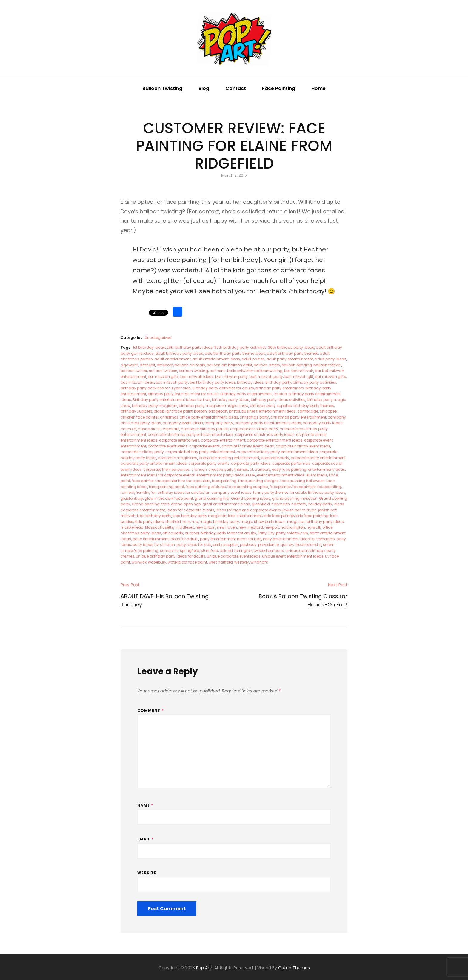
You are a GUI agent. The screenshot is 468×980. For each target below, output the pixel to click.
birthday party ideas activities (278, 400)
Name (145, 805)
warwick (139, 562)
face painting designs (258, 481)
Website (147, 873)
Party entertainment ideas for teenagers (299, 539)
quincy (287, 545)
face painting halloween (302, 481)
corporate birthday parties (205, 429)
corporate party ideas (251, 463)
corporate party (275, 458)
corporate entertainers (179, 440)
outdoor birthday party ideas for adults (220, 533)
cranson (199, 469)
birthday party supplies (271, 406)
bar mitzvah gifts (163, 377)
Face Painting (279, 88)
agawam (129, 365)
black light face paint (173, 411)
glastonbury (132, 498)
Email (145, 839)
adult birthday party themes (292, 353)
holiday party (320, 504)
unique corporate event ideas (234, 556)
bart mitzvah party (266, 377)
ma (195, 522)
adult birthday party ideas (179, 353)
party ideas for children (154, 545)
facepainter (280, 487)
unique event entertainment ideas (293, 556)
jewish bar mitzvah (300, 510)
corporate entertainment (223, 440)
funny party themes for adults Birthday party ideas (299, 492)
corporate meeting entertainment (229, 458)
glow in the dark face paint (169, 498)
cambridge (308, 411)
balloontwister (240, 371)
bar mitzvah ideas (197, 377)
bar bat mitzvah (299, 371)
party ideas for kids (194, 545)
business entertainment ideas (269, 411)
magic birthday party (219, 522)
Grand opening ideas (251, 498)
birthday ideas (250, 382)
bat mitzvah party (172, 382)
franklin (143, 492)
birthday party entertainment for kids (254, 394)
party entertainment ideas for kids (231, 539)
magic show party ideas (263, 522)
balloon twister (134, 371)
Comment (151, 710)
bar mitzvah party (231, 377)
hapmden (281, 504)
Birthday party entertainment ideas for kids (171, 400)
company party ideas (323, 423)
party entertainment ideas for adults (166, 539)
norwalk (314, 527)
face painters (198, 481)
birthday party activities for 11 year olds (156, 388)
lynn (186, 522)
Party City (266, 533)
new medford (251, 527)
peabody (248, 545)
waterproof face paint (187, 562)
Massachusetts (159, 527)
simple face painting (140, 551)
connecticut (149, 429)
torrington (243, 551)
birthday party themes (314, 406)
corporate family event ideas (248, 446)
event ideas (317, 475)
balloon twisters (163, 371)
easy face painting (289, 469)
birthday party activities (314, 382)
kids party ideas (149, 522)
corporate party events (209, 463)
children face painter (140, 417)
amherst (147, 365)
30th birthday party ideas (291, 347)
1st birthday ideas (149, 347)
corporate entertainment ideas (275, 440)
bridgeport (218, 411)
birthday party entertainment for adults (183, 394)
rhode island (306, 545)
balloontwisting (268, 371)
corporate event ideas (168, 446)
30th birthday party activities (240, 347)
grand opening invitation (295, 498)
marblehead (132, 527)
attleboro (165, 365)
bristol (234, 411)
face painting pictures (206, 487)
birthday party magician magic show (214, 406)
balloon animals (190, 365)
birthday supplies (136, 411)
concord (128, 429)
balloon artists (267, 365)
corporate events (205, 446)
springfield (190, 551)
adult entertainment (173, 359)
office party (173, 533)
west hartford (221, 562)
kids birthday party (154, 516)
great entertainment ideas (226, 504)
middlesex (184, 527)
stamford (210, 551)
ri (320, 545)
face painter (143, 481)
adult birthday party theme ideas (235, 353)
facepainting (329, 487)
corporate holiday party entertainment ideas (277, 452)
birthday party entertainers (280, 388)
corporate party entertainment (318, 458)
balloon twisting (193, 371)
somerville (169, 551)
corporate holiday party (142, 452)
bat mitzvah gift (299, 377)
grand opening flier (212, 498)
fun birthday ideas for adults (177, 492)
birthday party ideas (231, 400)
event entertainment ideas (281, 475)
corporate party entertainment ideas (154, 463)
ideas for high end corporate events (248, 510)
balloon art (217, 365)
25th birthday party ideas (190, 347)
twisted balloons (269, 551)
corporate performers (291, 463)
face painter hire (170, 481)
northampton (293, 527)
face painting (224, 481)
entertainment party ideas (220, 475)
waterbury (157, 562)
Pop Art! (204, 968)
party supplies (226, 545)
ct (251, 469)
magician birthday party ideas (315, 522)
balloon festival (327, 365)
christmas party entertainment (298, 417)
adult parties (253, 359)
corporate (170, 429)
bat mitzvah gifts (330, 377)
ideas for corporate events (190, 510)
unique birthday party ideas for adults (171, 556)
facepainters (304, 487)
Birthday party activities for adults (223, 388)
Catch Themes (294, 968)
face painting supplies (248, 487)
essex (250, 475)
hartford (299, 504)
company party (219, 423)
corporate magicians (178, 458)
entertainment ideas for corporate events (158, 475)
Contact (236, 88)
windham (259, 562)
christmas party (254, 417)
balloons (218, 371)
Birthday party (278, 382)
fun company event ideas (228, 492)
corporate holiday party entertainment (200, 452)
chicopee (328, 411)
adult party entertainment (290, 359)
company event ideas (183, 423)
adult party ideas (330, 359)
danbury (263, 469)
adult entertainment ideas (216, 359)
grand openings (186, 504)
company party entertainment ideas (268, 423)
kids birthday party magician (200, 516)
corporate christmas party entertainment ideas (191, 435)
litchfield (173, 522)
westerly (242, 562)
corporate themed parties (167, 469)
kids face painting (312, 516)
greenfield (261, 504)
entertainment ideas (327, 469)
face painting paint (167, 487)
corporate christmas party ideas (265, 435)
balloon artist (240, 365)
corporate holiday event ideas (303, 446)
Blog (204, 88)
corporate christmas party (254, 429)
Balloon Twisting (162, 88)
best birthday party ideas (213, 382)
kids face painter (279, 516)
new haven (227, 527)
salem (329, 545)
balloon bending (297, 365)
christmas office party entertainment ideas (199, 417)
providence (268, 545)
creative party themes (228, 469)
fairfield (127, 492)
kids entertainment (245, 516)
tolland (226, 551)
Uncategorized (158, 338)
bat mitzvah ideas (137, 382)
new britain (205, 527)
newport (272, 527)
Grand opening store (151, 504)
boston (200, 411)
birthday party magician (155, 406)
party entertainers (292, 533)
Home (318, 88)
